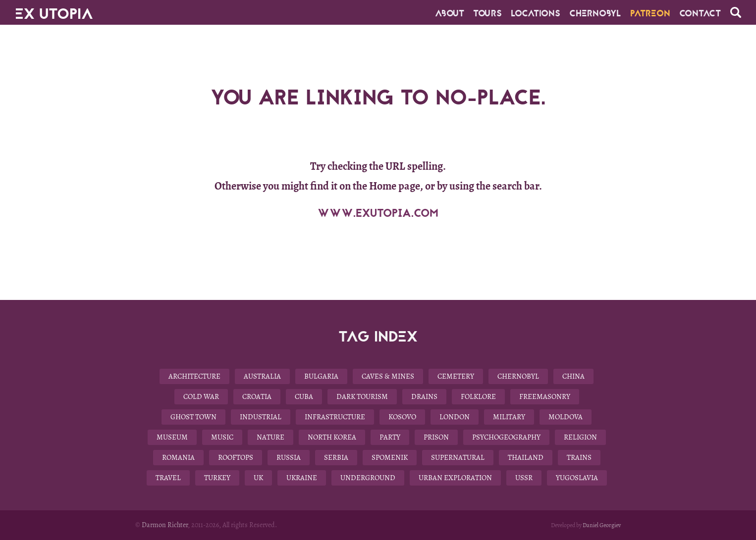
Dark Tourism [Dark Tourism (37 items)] (362, 396)
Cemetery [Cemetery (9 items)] (456, 376)
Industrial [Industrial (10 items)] (261, 417)
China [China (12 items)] (573, 376)
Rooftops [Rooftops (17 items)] (236, 457)
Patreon (650, 13)
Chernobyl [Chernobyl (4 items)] (518, 376)
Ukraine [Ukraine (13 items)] (302, 478)
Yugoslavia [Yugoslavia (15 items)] (577, 478)
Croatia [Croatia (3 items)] (257, 396)
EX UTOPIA (54, 10)
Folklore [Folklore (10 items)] (478, 396)
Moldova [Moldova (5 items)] (566, 417)
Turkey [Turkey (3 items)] (217, 478)
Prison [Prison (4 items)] (436, 437)
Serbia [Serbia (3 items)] (336, 457)
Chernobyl (595, 13)
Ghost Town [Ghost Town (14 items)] (193, 417)
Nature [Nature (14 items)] (270, 437)
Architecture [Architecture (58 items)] (194, 376)
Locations (536, 13)
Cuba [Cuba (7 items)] (304, 396)
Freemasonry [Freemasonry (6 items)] (545, 396)
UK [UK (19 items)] (258, 478)
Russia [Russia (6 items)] (289, 457)
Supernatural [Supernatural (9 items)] (458, 457)
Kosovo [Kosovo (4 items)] (402, 417)
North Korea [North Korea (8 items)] (332, 437)
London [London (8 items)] (455, 417)
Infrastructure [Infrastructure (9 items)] (335, 417)
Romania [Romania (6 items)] (178, 457)
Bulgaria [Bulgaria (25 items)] (321, 376)
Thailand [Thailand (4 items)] (526, 457)
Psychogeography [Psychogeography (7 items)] (506, 437)
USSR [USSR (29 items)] (524, 478)
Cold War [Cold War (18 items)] (201, 396)
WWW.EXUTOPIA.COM (378, 213)
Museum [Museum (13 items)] (172, 437)
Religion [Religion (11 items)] (580, 437)
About (450, 13)
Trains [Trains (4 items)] (579, 457)
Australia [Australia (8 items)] (262, 376)
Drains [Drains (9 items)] (424, 396)
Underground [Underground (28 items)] (368, 478)
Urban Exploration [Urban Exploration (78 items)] (455, 478)
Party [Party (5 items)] (390, 437)
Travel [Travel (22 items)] (168, 478)
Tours (487, 13)
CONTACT (700, 13)
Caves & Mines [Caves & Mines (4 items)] (388, 376)
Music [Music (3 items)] (222, 437)
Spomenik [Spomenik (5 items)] (390, 457)
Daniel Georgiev (602, 525)
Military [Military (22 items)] (509, 417)
